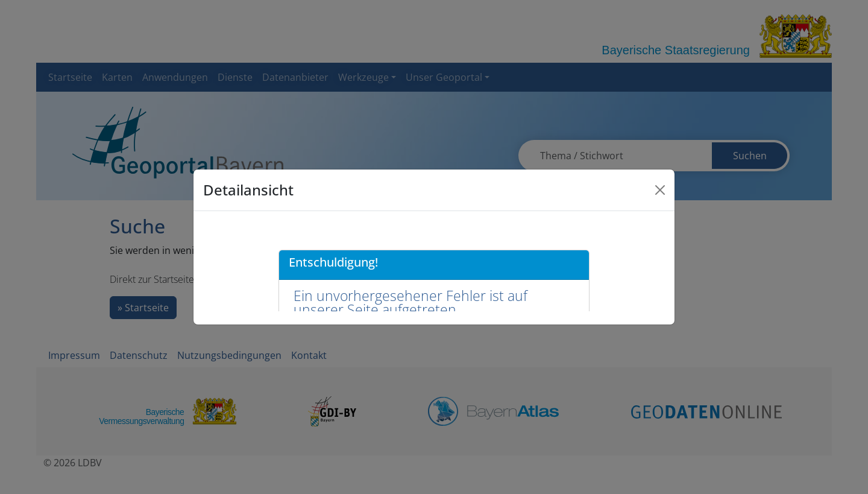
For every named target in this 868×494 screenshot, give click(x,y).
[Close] (660, 190)
